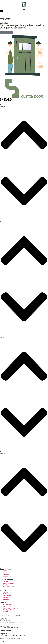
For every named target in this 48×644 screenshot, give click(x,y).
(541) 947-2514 (4, 634)
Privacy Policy (4, 641)
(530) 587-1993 (4, 620)
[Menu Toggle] (24, 9)
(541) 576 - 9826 (4, 626)
